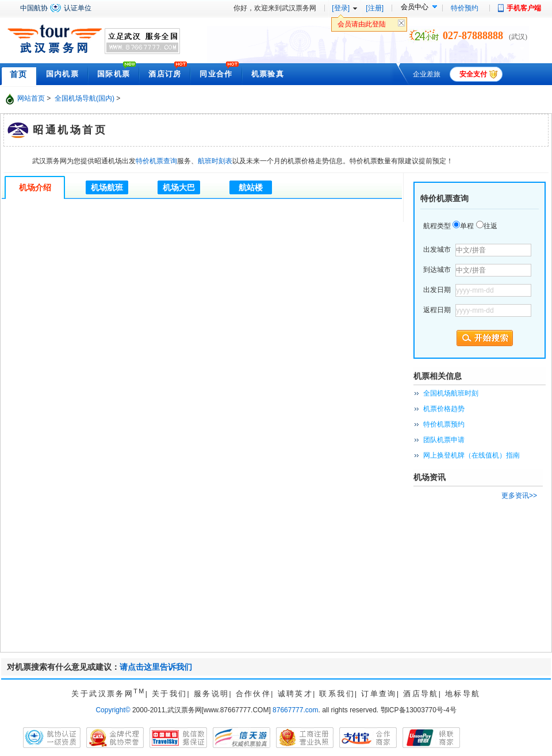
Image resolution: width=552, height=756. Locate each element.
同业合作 (216, 74)
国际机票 (114, 74)
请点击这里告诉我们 (156, 667)
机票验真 (268, 74)
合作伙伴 (254, 694)
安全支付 (473, 74)
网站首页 (31, 98)
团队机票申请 (444, 440)
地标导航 (463, 694)
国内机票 (62, 74)
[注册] (375, 8)
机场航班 (107, 187)
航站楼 (251, 187)
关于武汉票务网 (108, 694)
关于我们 (170, 694)
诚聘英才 (296, 694)
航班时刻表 (215, 161)
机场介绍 (35, 187)
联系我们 (337, 694)
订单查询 (379, 694)
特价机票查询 (156, 161)
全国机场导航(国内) (85, 98)
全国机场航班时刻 (451, 393)
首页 (19, 74)
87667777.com (295, 710)
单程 (467, 226)
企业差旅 (427, 74)
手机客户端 (524, 8)
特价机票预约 (444, 424)
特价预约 (465, 8)
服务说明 (212, 694)
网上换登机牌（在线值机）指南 (471, 455)
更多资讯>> (519, 496)
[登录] (341, 8)
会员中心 (415, 7)
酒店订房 (165, 74)
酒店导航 (421, 694)
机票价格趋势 (444, 409)
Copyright (113, 710)
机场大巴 (179, 187)
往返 (490, 226)
